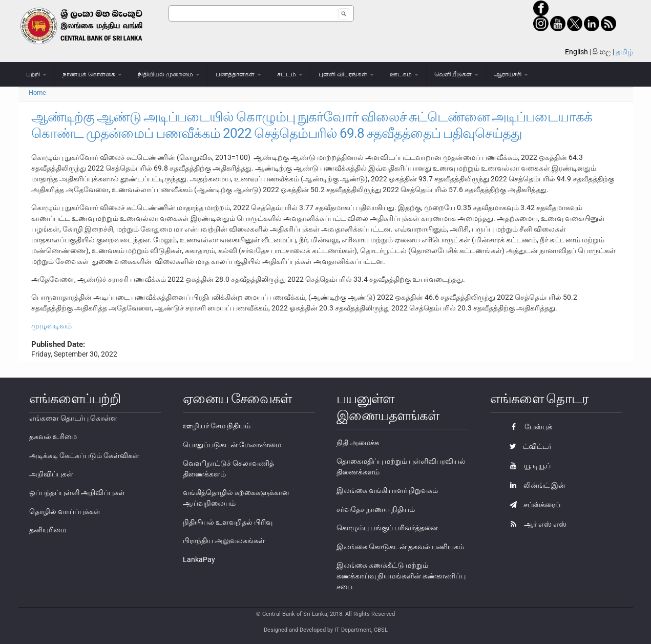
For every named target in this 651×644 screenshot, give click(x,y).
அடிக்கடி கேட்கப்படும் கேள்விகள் (84, 455)
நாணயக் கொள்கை (92, 74)
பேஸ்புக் (528, 427)
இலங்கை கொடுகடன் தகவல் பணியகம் (400, 547)
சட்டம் (290, 74)
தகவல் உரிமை (53, 437)
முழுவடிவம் (51, 326)
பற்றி (36, 74)
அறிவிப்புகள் (51, 474)
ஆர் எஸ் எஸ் (535, 524)
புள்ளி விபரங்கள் (346, 74)
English (576, 52)
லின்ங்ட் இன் (535, 485)
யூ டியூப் (528, 466)
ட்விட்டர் (528, 446)
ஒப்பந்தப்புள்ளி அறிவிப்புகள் (77, 492)
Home (37, 92)
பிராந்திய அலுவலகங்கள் (224, 541)
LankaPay (199, 559)
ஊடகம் (404, 74)
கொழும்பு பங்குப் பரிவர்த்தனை (387, 528)
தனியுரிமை (48, 530)
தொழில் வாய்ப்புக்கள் (65, 511)
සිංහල (602, 52)
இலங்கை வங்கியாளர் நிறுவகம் (387, 490)
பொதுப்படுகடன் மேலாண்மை (232, 445)
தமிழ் (624, 52)
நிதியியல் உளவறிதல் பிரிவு (228, 522)
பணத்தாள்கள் (238, 74)
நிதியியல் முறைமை (169, 74)
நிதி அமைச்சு (358, 443)
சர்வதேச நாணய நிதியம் (376, 509)
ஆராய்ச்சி (511, 74)
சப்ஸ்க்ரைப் (532, 505)
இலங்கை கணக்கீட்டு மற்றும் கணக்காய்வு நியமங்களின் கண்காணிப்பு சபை (401, 576)
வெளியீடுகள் (456, 74)
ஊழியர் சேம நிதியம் (217, 426)
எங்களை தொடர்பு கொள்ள (73, 418)
